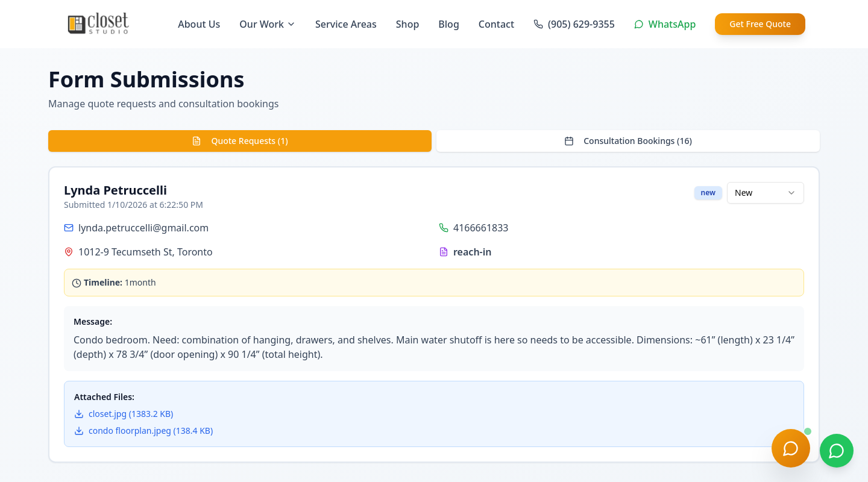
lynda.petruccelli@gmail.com (143, 228)
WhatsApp (665, 24)
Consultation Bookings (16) (628, 141)
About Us (199, 24)
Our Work (268, 24)
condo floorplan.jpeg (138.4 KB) (143, 430)
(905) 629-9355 (574, 24)
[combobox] (766, 193)
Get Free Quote (760, 24)
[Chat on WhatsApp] (837, 451)
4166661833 (481, 228)
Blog (448, 24)
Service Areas (346, 24)
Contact (496, 24)
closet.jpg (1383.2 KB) (124, 414)
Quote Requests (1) (240, 141)
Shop (408, 24)
